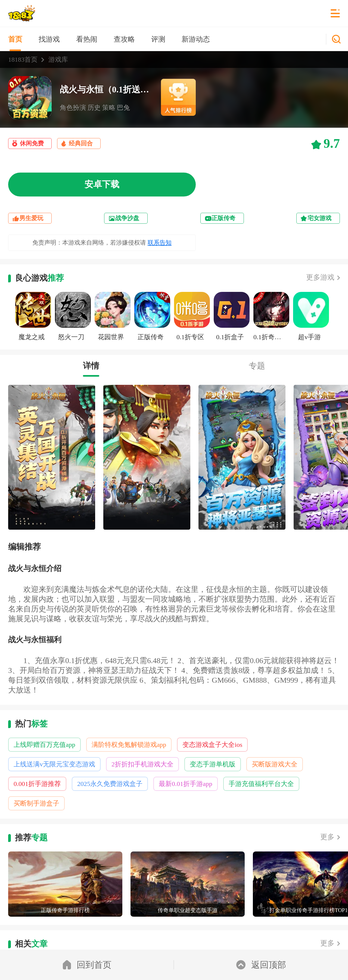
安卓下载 (102, 184)
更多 (327, 837)
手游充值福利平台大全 (261, 784)
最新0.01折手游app (186, 784)
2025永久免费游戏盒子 (110, 784)
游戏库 (58, 60)
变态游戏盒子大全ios (212, 745)
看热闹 (87, 39)
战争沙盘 (127, 218)
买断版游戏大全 (275, 764)
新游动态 (196, 39)
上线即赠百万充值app (44, 745)
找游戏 (49, 39)
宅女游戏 (319, 218)
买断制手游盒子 (36, 803)
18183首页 (23, 60)
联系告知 (160, 243)
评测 (158, 39)
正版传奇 (223, 218)
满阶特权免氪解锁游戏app (129, 745)
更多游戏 (320, 277)
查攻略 (124, 39)
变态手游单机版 (213, 764)
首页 (15, 39)
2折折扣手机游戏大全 (142, 764)
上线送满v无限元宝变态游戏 (54, 764)
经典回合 (81, 143)
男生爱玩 (31, 218)
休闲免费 (32, 143)
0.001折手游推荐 (37, 784)
